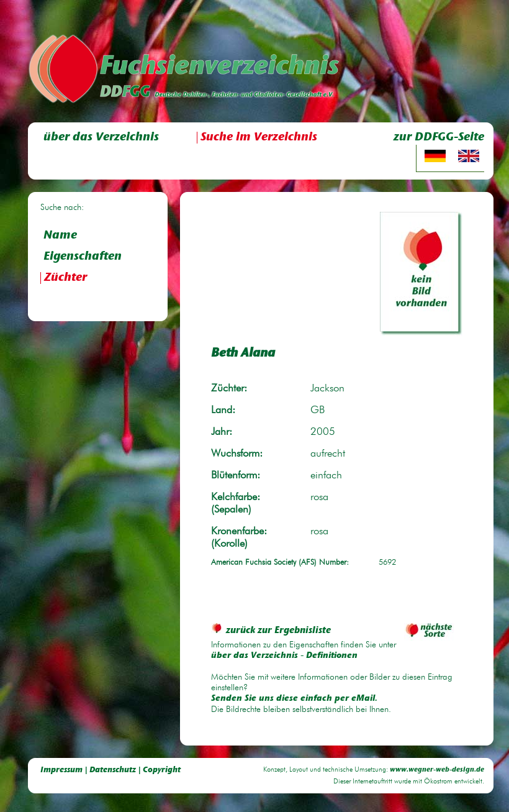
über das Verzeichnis (101, 138)
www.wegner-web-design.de (437, 770)
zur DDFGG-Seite (439, 138)
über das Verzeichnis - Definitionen (284, 656)
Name (60, 236)
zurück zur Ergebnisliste (271, 631)
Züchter (65, 278)
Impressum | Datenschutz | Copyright (110, 770)
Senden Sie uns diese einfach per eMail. (294, 699)
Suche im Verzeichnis (259, 138)
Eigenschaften (83, 257)
